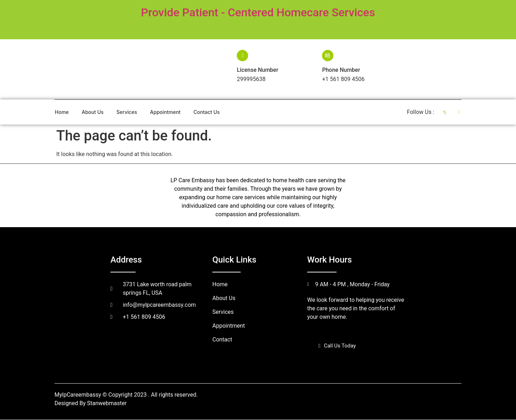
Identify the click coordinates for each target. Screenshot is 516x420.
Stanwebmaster (107, 404)
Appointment (166, 112)
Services (127, 112)
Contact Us (207, 112)
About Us (93, 112)
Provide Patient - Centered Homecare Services (258, 12)
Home (62, 112)
